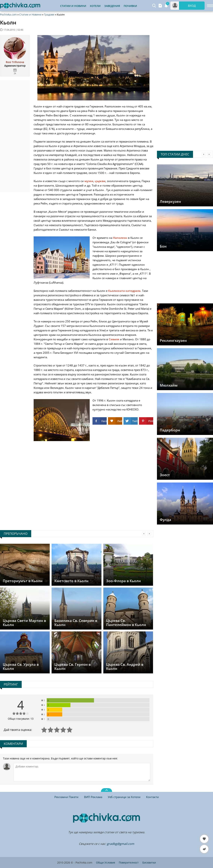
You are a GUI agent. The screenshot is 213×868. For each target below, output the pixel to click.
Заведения (112, 6)
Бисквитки (149, 862)
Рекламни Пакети (66, 797)
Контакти (152, 797)
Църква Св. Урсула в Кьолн (21, 666)
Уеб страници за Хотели (124, 797)
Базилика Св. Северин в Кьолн (76, 623)
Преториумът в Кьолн (23, 581)
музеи (89, 181)
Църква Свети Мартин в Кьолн (24, 623)
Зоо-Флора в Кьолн (123, 581)
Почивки (130, 6)
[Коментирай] (82, 772)
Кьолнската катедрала (124, 291)
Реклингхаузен (173, 341)
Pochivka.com (8, 15)
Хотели (95, 6)
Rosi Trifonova (15, 62)
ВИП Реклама (93, 797)
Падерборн (170, 430)
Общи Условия (106, 862)
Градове (49, 15)
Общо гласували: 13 (21, 719)
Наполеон (120, 238)
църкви (100, 181)
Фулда (165, 520)
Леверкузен (170, 202)
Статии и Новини (73, 6)
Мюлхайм (169, 385)
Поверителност (129, 862)
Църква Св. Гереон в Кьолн (72, 666)
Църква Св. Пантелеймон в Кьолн (126, 623)
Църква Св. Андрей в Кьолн (125, 666)
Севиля (114, 339)
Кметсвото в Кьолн (71, 581)
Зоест (165, 475)
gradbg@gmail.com (121, 844)
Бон (163, 246)
